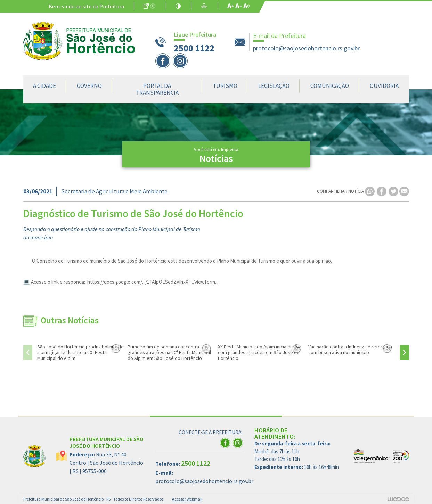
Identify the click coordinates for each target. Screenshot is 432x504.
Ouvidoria (384, 86)
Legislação (274, 86)
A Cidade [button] (44, 86)
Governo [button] (89, 86)
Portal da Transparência (157, 89)
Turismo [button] (225, 86)
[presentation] (28, 352)
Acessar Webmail (187, 499)
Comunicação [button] (330, 86)
